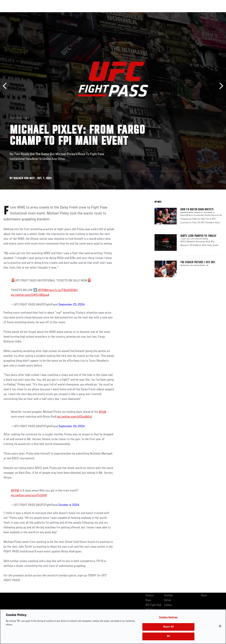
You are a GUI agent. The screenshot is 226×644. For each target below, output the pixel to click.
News (57, 14)
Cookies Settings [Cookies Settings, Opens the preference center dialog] (168, 617)
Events (10, 14)
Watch (170, 14)
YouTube (168, 596)
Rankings (26, 14)
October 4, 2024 (69, 505)
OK (168, 636)
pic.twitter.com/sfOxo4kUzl (75, 417)
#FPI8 (42, 290)
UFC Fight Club (153, 605)
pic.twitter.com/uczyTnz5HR (29, 496)
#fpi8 (102, 412)
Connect (155, 14)
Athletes (42, 14)
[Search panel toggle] (214, 14)
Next (220, 86)
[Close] (220, 626)
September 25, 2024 (72, 305)
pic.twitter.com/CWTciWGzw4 (30, 295)
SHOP (204, 14)
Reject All (168, 627)
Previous (6, 86)
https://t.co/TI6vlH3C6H (62, 290)
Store (148, 600)
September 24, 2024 (72, 426)
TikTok (168, 600)
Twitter (168, 605)
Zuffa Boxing (188, 14)
